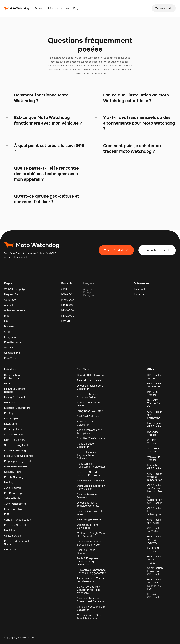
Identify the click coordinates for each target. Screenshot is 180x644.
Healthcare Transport (17, 509)
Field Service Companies (19, 456)
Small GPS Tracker (153, 450)
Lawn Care (11, 424)
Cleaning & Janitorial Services (16, 543)
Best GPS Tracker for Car (154, 403)
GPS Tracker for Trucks (155, 521)
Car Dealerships (14, 493)
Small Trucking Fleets (17, 445)
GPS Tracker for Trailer (155, 530)
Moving (9, 482)
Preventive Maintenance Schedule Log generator (91, 572)
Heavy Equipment (15, 397)
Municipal (10, 530)
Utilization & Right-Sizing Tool (88, 526)
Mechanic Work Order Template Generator (90, 617)
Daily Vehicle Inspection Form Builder (91, 487)
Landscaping (12, 419)
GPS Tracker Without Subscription (155, 477)
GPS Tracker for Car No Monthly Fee (155, 488)
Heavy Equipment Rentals (15, 390)
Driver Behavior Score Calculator (90, 387)
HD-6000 (67, 305)
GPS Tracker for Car (155, 377)
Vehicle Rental (13, 498)
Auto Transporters (15, 504)
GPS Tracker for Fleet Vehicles (155, 540)
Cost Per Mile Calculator (91, 438)
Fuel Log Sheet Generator (86, 552)
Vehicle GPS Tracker (154, 458)
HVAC (8, 383)
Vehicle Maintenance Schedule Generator (89, 543)
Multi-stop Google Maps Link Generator (91, 535)
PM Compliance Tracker (91, 481)
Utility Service (13, 536)
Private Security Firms (17, 477)
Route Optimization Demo (88, 404)
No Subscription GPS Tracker (155, 500)
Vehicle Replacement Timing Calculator (89, 432)
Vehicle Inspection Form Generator (91, 608)
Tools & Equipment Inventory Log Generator (88, 562)
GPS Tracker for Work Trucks (155, 560)
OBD (64, 289)
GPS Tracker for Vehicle (155, 385)
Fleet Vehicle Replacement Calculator (91, 465)
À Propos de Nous (58, 8)
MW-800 (67, 294)
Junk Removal (12, 488)
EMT (7, 514)
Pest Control (12, 549)
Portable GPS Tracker (155, 467)
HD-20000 (68, 316)
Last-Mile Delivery (15, 440)
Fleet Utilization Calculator (86, 445)
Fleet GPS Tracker (153, 550)
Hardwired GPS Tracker (155, 596)
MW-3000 (67, 300)
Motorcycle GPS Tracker (155, 425)
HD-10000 (68, 310)
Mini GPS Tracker (153, 393)
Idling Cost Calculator (90, 411)
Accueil (39, 8)
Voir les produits (164, 8)
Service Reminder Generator (87, 496)
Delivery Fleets (13, 429)
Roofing (9, 413)
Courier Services (14, 435)
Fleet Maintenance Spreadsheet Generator (91, 600)
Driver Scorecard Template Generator (89, 504)
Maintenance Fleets (16, 466)
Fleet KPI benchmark (89, 380)
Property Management (18, 461)
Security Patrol (13, 472)
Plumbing (10, 403)
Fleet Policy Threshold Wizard (90, 513)
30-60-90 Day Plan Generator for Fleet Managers (89, 590)
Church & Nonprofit (16, 525)
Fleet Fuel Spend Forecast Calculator (89, 474)
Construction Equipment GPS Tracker (155, 571)
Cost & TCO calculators (91, 375)
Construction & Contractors (13, 377)
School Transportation (18, 520)
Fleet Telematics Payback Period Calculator (86, 455)
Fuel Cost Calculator (89, 416)
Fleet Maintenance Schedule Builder (88, 396)
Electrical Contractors (17, 408)
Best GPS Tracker (153, 433)
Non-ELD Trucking (15, 451)
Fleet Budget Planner (89, 519)
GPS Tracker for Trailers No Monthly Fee (155, 584)
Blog (76, 8)
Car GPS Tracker (152, 442)
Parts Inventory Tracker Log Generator (91, 580)
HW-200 (66, 321)
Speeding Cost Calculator (86, 423)
